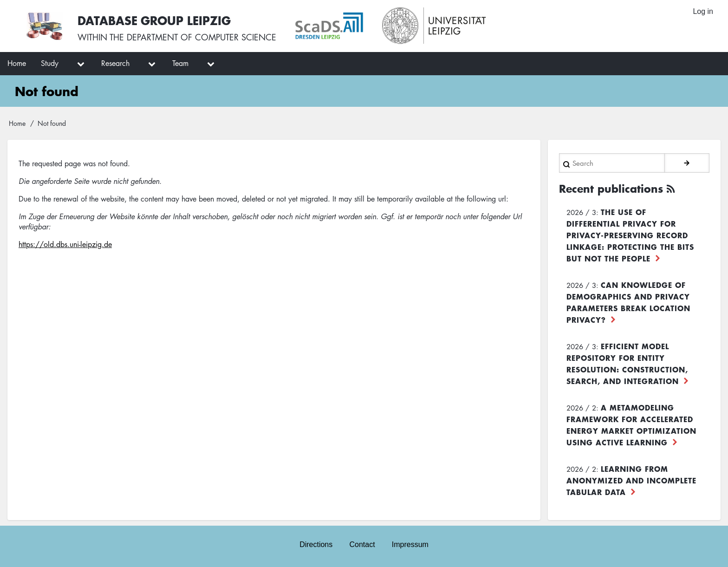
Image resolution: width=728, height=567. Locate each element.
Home (17, 123)
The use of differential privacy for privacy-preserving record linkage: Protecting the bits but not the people (630, 235)
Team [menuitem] (180, 63)
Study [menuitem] (50, 63)
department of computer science (201, 37)
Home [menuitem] (17, 63)
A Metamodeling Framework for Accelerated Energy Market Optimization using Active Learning (631, 425)
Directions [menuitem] (316, 544)
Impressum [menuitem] (410, 544)
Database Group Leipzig (154, 20)
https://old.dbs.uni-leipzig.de (65, 244)
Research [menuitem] (115, 63)
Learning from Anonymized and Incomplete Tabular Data (631, 480)
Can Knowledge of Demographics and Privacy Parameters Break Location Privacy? (628, 302)
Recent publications (611, 189)
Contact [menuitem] (362, 544)
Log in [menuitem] (703, 11)
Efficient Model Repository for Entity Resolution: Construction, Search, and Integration (627, 363)
